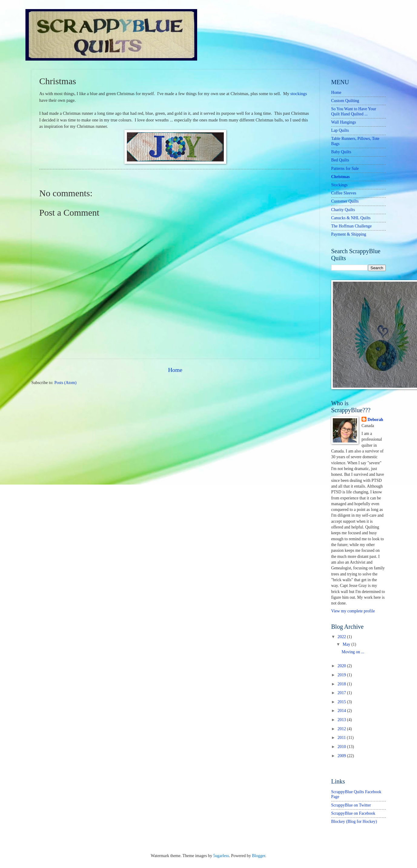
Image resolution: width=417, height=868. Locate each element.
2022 (342, 637)
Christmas (341, 177)
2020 (342, 666)
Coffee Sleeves (344, 193)
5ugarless (221, 856)
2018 (342, 684)
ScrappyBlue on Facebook (353, 813)
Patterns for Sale (345, 169)
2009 (342, 756)
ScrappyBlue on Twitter (351, 805)
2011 (342, 738)
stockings (299, 94)
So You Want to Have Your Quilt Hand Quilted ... (354, 111)
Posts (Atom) (65, 383)
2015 (342, 702)
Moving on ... (353, 652)
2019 (342, 675)
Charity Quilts (343, 210)
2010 (342, 747)
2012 (342, 729)
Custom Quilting (345, 101)
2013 (342, 720)
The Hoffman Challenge (352, 226)
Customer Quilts (345, 201)
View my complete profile (353, 611)
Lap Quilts (340, 130)
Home (175, 370)
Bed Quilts (340, 160)
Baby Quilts (341, 152)
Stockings (339, 185)
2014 (342, 711)
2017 (342, 693)
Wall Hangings (344, 122)
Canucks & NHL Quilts (351, 218)
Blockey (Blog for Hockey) (354, 822)
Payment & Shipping (349, 234)
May (347, 644)
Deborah (375, 420)
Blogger (259, 856)
